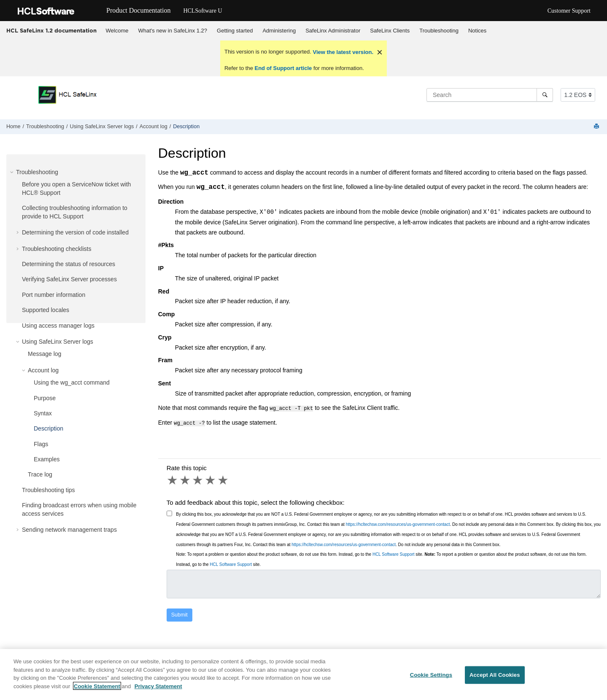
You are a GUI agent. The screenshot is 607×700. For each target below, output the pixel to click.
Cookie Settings (431, 680)
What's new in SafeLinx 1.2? (173, 31)
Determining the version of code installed (75, 232)
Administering (279, 31)
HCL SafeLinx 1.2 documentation (51, 30)
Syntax (43, 413)
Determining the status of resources (69, 264)
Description (186, 127)
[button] (13, 172)
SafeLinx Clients (390, 31)
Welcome (117, 31)
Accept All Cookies (495, 680)
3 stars (198, 479)
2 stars (186, 479)
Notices (477, 31)
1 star (173, 479)
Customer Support (569, 11)
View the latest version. (342, 52)
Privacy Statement (158, 691)
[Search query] (490, 95)
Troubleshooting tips (49, 490)
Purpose (45, 398)
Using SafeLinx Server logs (102, 127)
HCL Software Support (394, 553)
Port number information (54, 295)
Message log (45, 354)
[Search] (545, 95)
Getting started (235, 31)
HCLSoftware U (202, 11)
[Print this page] (597, 127)
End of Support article (283, 68)
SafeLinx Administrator (333, 31)
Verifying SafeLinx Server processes (69, 279)
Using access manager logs (58, 326)
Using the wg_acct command (72, 382)
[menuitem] (117, 31)
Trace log (40, 474)
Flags (41, 444)
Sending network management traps (69, 530)
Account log (154, 127)
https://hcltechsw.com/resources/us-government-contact (398, 523)
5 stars (224, 479)
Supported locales (46, 310)
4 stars (211, 479)
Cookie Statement (97, 691)
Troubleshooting (439, 31)
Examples (47, 459)
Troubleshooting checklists (57, 249)
